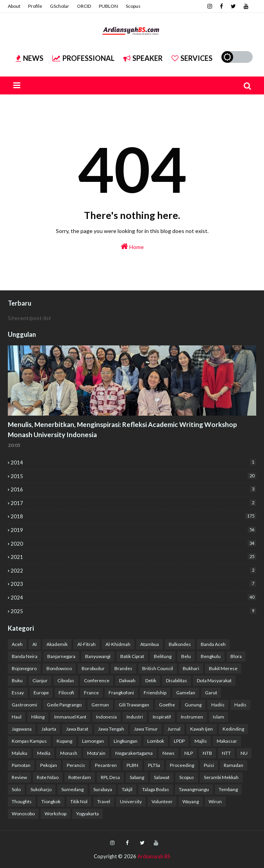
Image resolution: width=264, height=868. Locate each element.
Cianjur (40, 680)
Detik (151, 680)
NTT (226, 753)
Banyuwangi (98, 656)
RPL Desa (110, 777)
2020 (133, 543)
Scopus (133, 6)
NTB (207, 753)
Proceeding (182, 765)
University (131, 801)
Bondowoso (59, 668)
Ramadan (234, 765)
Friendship (155, 693)
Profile (35, 6)
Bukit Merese (223, 668)
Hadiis (218, 705)
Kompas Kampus (29, 741)
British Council (158, 668)
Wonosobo (23, 814)
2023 (133, 584)
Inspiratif (162, 717)
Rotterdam (80, 777)
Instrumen (192, 717)
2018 (133, 516)
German (100, 705)
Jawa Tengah (111, 729)
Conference (97, 680)
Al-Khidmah (118, 644)
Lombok (156, 741)
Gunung (193, 705)
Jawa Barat (77, 729)
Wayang (191, 801)
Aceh (17, 644)
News (29, 58)
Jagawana (22, 729)
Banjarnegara (61, 656)
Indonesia (106, 717)
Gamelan (186, 693)
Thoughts (22, 801)
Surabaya (103, 789)
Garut (211, 693)
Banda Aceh (213, 644)
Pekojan (49, 765)
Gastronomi (24, 705)
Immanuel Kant (70, 717)
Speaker (143, 58)
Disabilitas (177, 680)
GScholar (60, 6)
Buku (17, 680)
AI (35, 644)
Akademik (57, 644)
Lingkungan (126, 741)
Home (132, 246)
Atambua (150, 644)
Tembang (228, 789)
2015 (133, 476)
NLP (189, 753)
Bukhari (191, 668)
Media (44, 753)
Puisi (209, 765)
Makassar (227, 741)
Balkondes (180, 644)
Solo (16, 789)
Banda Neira (25, 656)
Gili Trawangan (134, 705)
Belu (186, 656)
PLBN (132, 765)
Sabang (137, 777)
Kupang (64, 741)
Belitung (163, 656)
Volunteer (162, 801)
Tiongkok (51, 801)
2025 (133, 611)
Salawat (162, 777)
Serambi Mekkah (221, 777)
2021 (133, 557)
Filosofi (66, 693)
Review (19, 777)
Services (192, 58)
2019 (133, 530)
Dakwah (127, 680)
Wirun (215, 801)
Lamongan (93, 741)
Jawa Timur (146, 729)
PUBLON (108, 6)
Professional (83, 58)
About (14, 6)
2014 (133, 462)
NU (244, 753)
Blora (236, 656)
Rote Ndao (48, 777)
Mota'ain (96, 753)
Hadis (240, 705)
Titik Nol (79, 801)
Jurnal (174, 729)
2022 (133, 570)
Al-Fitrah (87, 644)
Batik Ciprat (132, 656)
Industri (135, 717)
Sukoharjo (41, 789)
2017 (133, 503)
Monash (69, 753)
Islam (219, 717)
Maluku (20, 753)
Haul (17, 717)
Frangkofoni (121, 693)
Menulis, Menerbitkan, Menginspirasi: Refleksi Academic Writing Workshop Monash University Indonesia (122, 430)
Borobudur (93, 668)
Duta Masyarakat (214, 680)
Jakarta (49, 729)
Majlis (201, 741)
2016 (133, 489)
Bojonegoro (24, 668)
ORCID (84, 6)
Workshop (55, 814)
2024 (133, 597)
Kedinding (233, 729)
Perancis (76, 765)
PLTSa (154, 765)
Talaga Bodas (156, 789)
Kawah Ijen (202, 729)
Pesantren (106, 765)
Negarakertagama (134, 753)
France (91, 693)
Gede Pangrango (64, 705)
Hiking (38, 717)
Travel (104, 801)
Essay (18, 693)
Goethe (167, 705)
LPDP (179, 741)
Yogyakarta (87, 814)
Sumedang (72, 789)
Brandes (123, 668)
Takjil (127, 789)
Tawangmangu (194, 789)
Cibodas (66, 680)
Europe (41, 693)
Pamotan (21, 765)
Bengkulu (211, 656)
